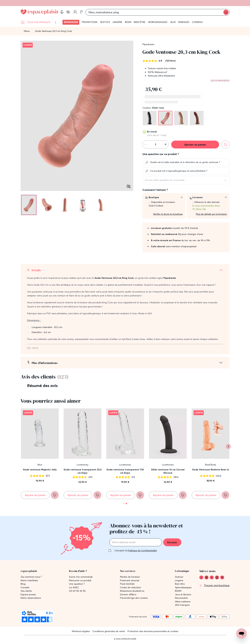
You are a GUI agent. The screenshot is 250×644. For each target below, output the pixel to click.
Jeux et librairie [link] (183, 595)
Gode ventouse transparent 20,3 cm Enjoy (82, 473)
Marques (184, 24)
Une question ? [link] (77, 585)
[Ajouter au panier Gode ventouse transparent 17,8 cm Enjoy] (121, 497)
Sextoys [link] (179, 578)
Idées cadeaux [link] (183, 602)
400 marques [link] (182, 606)
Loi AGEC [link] (74, 588)
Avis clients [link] (26, 592)
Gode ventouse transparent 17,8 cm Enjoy (125, 473)
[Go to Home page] (40, 13)
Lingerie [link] (179, 581)
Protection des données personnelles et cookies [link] (153, 632)
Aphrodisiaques (158, 24)
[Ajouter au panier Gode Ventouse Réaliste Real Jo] (206, 497)
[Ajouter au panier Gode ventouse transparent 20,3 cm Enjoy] (78, 497)
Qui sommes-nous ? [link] (31, 578)
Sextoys (105, 24)
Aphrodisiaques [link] (183, 588)
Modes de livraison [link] (130, 578)
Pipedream (148, 46)
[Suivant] (228, 448)
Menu (27, 33)
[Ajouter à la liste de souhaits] (226, 146)
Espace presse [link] (28, 595)
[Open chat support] (241, 634)
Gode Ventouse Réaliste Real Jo (211, 471)
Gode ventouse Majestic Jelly (40, 471)
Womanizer (71, 24)
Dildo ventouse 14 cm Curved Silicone (168, 473)
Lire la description (220, 82)
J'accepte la (135, 551)
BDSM (128, 24)
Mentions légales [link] (81, 632)
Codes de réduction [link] (131, 588)
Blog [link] (23, 585)
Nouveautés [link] (181, 599)
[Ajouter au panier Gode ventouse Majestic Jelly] (35, 497)
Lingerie (117, 24)
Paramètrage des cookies (134, 599)
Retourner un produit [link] (80, 581)
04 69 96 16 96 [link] (77, 592)
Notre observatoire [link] (31, 599)
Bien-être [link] (180, 585)
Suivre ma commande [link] (81, 578)
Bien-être (140, 24)
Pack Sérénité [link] (127, 585)
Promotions (90, 24)
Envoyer (172, 543)
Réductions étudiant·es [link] (132, 592)
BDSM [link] (178, 592)
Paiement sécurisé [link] (130, 581)
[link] (212, 13)
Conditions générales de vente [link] (109, 632)
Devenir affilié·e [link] (128, 595)
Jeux (173, 24)
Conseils (197, 24)
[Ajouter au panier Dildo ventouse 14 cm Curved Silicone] (163, 497)
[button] (203, 13)
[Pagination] (30, 207)
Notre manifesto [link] (29, 581)
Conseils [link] (25, 588)
